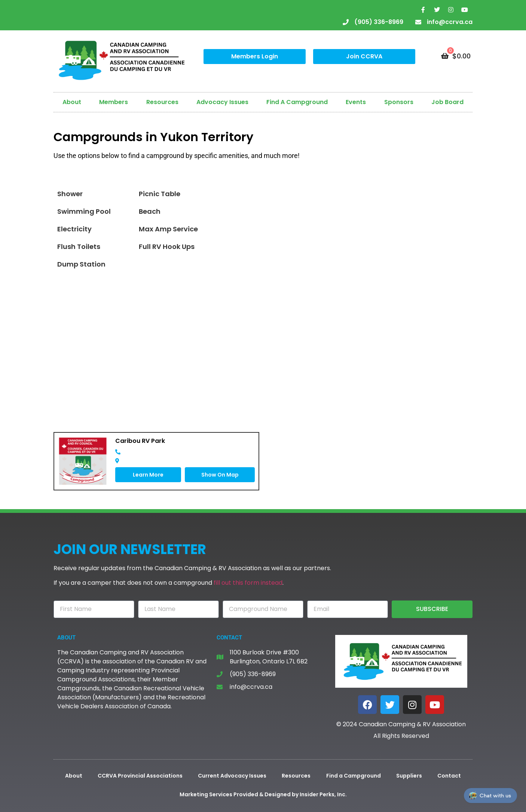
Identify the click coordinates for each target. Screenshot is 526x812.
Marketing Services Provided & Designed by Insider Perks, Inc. (263, 794)
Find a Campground (354, 776)
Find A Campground (297, 102)
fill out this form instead (248, 583)
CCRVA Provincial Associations (140, 776)
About (72, 102)
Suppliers (409, 776)
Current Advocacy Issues (232, 776)
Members (114, 102)
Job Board (447, 102)
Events (356, 102)
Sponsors (399, 102)
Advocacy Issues (222, 102)
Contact (449, 776)
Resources (162, 102)
